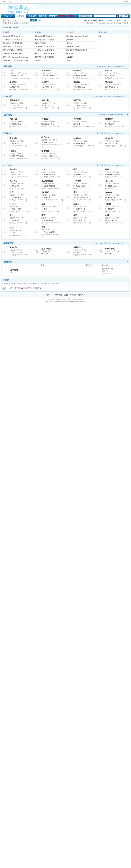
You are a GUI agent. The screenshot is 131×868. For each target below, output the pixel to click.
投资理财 (45, 151)
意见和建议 (46, 249)
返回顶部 (81, 295)
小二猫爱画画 (47, 181)
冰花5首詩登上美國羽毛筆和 (13, 43)
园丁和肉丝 (70, 43)
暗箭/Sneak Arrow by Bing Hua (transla (16, 61)
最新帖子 (43, 16)
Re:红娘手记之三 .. (112, 186)
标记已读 (27, 23)
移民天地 (77, 100)
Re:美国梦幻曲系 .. (16, 124)
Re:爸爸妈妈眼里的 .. (81, 76)
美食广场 (109, 138)
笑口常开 (77, 82)
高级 (125, 16)
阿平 (107, 169)
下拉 (16, 20)
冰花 (100, 36)
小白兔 (108, 204)
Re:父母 (12, 233)
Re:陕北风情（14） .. (81, 220)
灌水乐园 (8, 66)
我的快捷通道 (85, 16)
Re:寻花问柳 (110, 76)
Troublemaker (119, 66)
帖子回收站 (110, 249)
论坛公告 (13, 247)
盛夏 (43, 204)
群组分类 (8, 262)
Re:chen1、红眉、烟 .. (49, 156)
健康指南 (77, 138)
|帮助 (126, 2)
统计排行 (125, 20)
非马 (75, 192)
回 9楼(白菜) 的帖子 (112, 174)
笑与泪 (69, 61)
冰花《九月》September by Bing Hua (15, 57)
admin (101, 96)
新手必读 (77, 247)
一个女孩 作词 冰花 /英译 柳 (12, 47)
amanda (109, 192)
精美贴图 (13, 82)
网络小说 (13, 119)
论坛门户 (8, 16)
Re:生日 (44, 209)
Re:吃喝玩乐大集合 (112, 143)
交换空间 (77, 252)
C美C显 (109, 71)
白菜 (107, 215)
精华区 (101, 20)
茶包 (43, 227)
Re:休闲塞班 (14, 143)
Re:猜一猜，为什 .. (16, 174)
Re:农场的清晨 (15, 186)
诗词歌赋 (77, 119)
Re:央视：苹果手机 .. (17, 156)
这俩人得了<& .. (79, 87)
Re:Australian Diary (112, 220)
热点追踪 (109, 82)
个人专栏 (8, 165)
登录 (4, 2)
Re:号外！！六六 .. (16, 105)
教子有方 (45, 137)
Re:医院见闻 (46, 197)
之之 (11, 215)
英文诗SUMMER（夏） (82, 197)
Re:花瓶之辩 (110, 124)
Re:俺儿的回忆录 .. (80, 186)
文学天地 (8, 115)
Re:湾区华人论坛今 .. (17, 252)
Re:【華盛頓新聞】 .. (17, 197)
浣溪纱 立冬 (78, 124)
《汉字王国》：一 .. (48, 105)
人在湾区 (8, 96)
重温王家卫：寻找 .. (48, 124)
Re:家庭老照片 (110, 197)
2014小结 (70, 57)
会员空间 (32, 16)
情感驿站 (77, 71)
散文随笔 (109, 119)
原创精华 (13, 169)
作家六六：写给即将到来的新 (45, 54)
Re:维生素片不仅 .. (80, 143)
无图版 (66, 295)
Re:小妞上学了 (110, 209)
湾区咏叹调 (14, 100)
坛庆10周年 (46, 71)
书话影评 (45, 119)
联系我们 (59, 295)
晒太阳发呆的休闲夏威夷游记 (77, 50)
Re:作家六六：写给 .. (17, 76)
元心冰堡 (45, 192)
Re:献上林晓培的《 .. (49, 76)
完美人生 (8, 133)
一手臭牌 (77, 181)
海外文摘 (45, 100)
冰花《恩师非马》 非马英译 (12, 50)
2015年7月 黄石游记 (73, 47)
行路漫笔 (38, 61)
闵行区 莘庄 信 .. (108, 269)
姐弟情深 (70, 40)
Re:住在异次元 (15, 220)
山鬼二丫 (77, 204)
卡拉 (105, 66)
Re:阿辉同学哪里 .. (48, 220)
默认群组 (14, 270)
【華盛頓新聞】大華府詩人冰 (13, 36)
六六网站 (53, 16)
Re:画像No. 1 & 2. (80, 174)
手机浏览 (73, 295)
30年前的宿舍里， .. (112, 87)
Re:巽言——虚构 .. (16, 209)
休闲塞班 (70, 54)
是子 (75, 169)
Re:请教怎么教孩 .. (48, 142)
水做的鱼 (111, 66)
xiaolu (12, 228)
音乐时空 (45, 82)
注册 (9, 2)
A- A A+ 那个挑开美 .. (81, 105)
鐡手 (75, 215)
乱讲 (11, 71)
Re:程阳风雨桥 (15, 87)
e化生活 (13, 151)
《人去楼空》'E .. (48, 87)
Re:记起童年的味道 (48, 186)
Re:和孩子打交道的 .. (49, 232)
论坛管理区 (9, 243)
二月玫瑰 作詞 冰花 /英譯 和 (12, 40)
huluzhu (13, 204)
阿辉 (43, 215)
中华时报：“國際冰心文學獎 (12, 54)
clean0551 (109, 181)
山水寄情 (13, 138)
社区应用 (86, 20)
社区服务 (109, 20)
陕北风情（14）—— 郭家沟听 (77, 36)
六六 (43, 169)
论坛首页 (20, 16)
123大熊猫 (123, 23)
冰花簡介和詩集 (40, 43)
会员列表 (117, 20)
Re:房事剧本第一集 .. (49, 174)
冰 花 (12, 192)
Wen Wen (13, 181)
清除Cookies (49, 295)
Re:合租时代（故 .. (80, 209)
